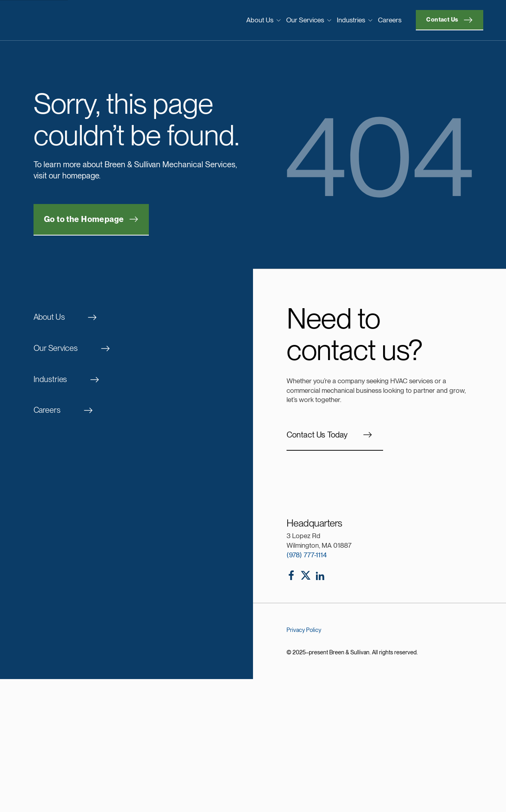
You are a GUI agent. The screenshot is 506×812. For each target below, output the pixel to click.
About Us (264, 20)
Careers (390, 20)
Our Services (309, 20)
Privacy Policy (304, 630)
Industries (355, 20)
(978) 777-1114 (307, 555)
